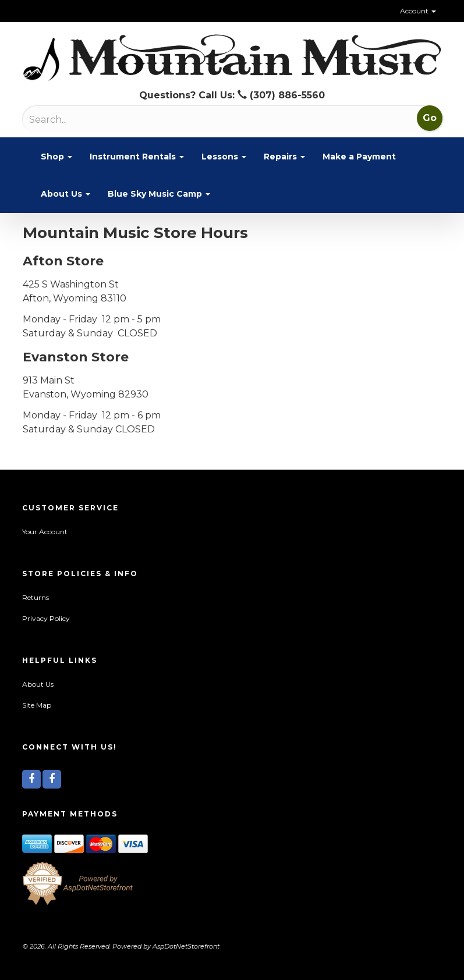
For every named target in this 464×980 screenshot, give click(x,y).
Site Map (37, 705)
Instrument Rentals (137, 157)
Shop (56, 157)
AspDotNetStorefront (186, 946)
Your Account (45, 532)
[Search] (90, 120)
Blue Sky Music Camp (159, 194)
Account (418, 11)
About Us (65, 194)
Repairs (284, 157)
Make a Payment (359, 157)
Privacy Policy (46, 618)
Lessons (224, 157)
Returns (36, 597)
